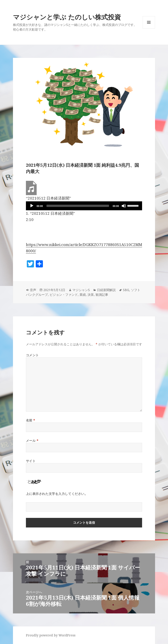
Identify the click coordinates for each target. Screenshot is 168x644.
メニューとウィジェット (149, 28)
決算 (91, 295)
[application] (84, 206)
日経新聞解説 (106, 290)
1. (50, 213)
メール (32, 441)
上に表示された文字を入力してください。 (57, 494)
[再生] (32, 206)
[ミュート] (124, 206)
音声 (33, 290)
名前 (31, 420)
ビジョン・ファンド (64, 295)
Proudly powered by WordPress (51, 635)
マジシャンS (81, 290)
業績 (83, 295)
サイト (31, 461)
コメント (32, 355)
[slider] (78, 206)
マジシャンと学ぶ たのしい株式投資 (67, 17)
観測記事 (102, 295)
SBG (126, 290)
